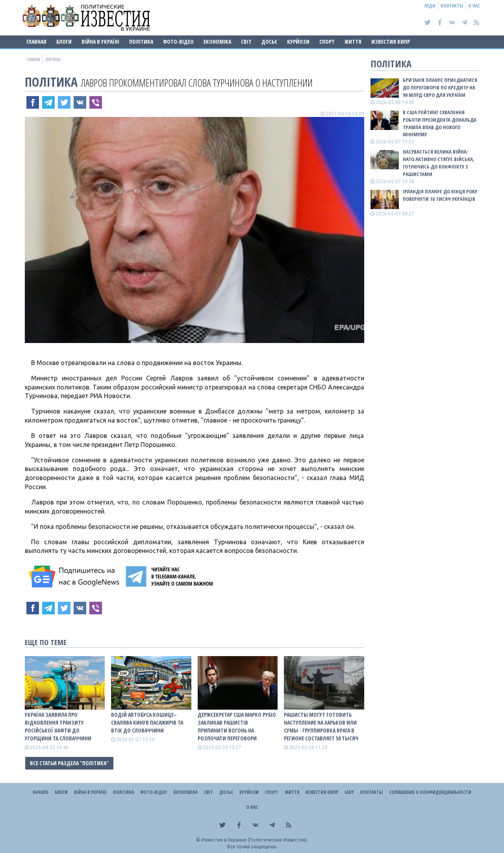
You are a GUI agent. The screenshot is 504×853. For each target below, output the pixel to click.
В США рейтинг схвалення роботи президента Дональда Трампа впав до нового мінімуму (440, 123)
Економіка (217, 42)
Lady (349, 792)
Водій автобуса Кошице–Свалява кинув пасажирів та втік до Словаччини (147, 722)
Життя (353, 42)
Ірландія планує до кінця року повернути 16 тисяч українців (440, 195)
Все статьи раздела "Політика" (69, 763)
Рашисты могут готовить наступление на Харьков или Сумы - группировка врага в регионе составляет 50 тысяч (321, 726)
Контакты (452, 6)
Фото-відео (178, 42)
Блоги (64, 42)
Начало (41, 792)
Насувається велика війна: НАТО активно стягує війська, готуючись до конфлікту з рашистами (439, 163)
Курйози (298, 42)
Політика (141, 42)
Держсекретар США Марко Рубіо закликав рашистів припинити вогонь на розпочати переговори (237, 726)
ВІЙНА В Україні (100, 42)
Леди (430, 6)
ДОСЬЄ (269, 42)
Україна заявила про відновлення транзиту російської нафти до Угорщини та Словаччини (58, 726)
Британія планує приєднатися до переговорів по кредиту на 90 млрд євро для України (440, 87)
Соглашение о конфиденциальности (430, 792)
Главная (36, 42)
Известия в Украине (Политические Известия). (255, 840)
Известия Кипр (391, 42)
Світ (246, 42)
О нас (474, 6)
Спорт (327, 42)
